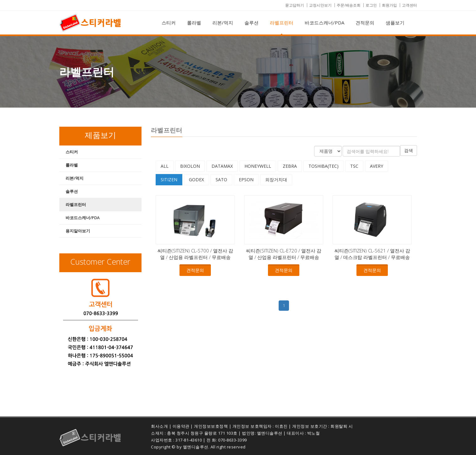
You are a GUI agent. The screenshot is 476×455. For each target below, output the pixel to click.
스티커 (169, 23)
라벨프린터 (282, 23)
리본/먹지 (223, 23)
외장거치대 (276, 180)
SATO (221, 180)
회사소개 (159, 426)
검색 (409, 150)
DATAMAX (222, 166)
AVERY (377, 166)
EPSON (246, 180)
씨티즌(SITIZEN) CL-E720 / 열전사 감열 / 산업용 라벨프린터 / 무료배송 (284, 254)
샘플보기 (395, 23)
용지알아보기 (78, 231)
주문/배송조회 (349, 5)
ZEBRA (290, 166)
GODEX (196, 180)
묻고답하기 (295, 5)
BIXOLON (190, 166)
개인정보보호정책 (211, 426)
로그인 (371, 5)
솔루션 (251, 23)
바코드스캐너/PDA (324, 23)
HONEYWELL (258, 166)
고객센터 (409, 5)
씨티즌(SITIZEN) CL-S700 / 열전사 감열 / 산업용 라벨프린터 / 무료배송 (195, 254)
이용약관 (181, 426)
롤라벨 (194, 23)
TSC (354, 166)
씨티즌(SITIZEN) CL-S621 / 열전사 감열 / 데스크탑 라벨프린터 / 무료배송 (372, 254)
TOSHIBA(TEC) (324, 166)
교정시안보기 (320, 5)
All (165, 166)
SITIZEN (169, 180)
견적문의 (365, 23)
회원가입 (389, 5)
